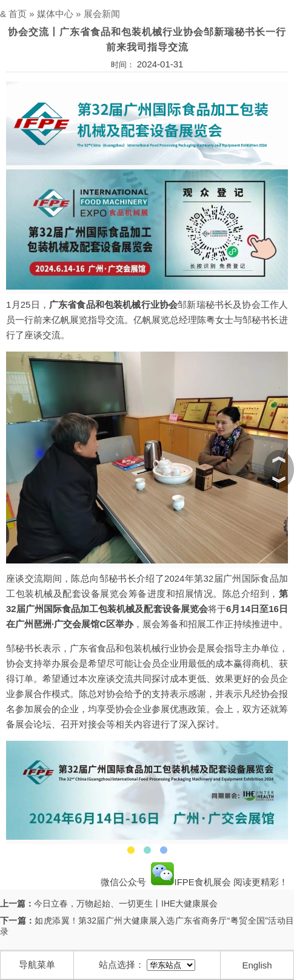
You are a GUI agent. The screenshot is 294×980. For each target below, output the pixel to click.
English (257, 965)
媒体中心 (55, 14)
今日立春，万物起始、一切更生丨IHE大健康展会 (126, 903)
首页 (18, 14)
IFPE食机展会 (191, 882)
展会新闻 (102, 14)
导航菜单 (37, 965)
